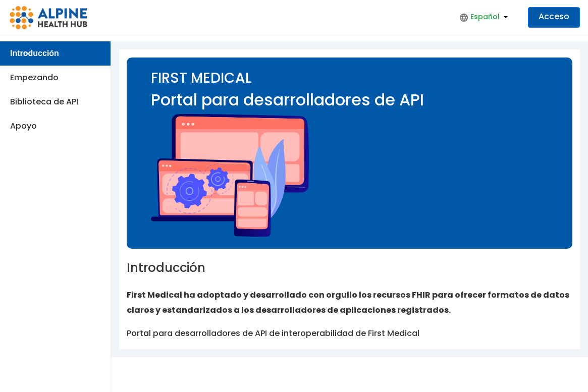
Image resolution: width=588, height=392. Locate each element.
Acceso (554, 16)
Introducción (35, 53)
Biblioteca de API (44, 102)
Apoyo (23, 126)
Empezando (34, 77)
